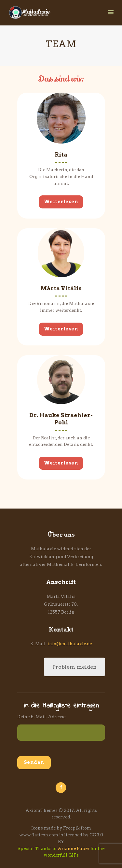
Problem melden (75, 667)
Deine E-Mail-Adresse (41, 717)
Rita (61, 155)
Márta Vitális (61, 288)
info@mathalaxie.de (70, 644)
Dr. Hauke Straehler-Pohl (61, 419)
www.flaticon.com (39, 835)
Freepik (71, 828)
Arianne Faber (74, 849)
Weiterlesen (61, 202)
